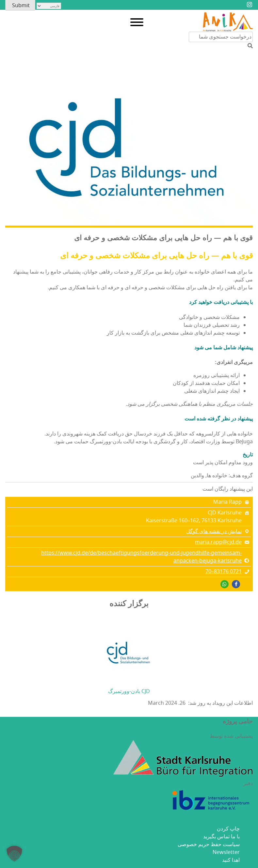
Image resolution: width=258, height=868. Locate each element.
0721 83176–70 (224, 572)
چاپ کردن (228, 829)
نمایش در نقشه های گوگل (214, 531)
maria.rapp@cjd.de (218, 542)
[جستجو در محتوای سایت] (221, 37)
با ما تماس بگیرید (221, 837)
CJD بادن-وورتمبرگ (129, 691)
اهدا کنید (231, 860)
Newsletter (226, 852)
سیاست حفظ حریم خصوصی (209, 844)
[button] (236, 584)
